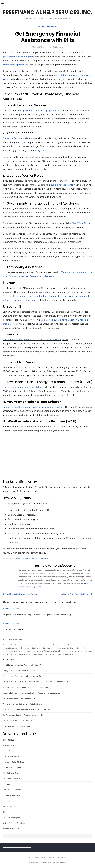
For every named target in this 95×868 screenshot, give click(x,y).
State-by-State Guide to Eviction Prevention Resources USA (26, 710)
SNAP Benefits (80, 223)
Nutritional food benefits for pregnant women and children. (33, 407)
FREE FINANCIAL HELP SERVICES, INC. (48, 12)
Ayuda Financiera (9, 745)
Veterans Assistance (11, 829)
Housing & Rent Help (11, 795)
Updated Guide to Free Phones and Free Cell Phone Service (26, 687)
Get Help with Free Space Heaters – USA (19, 698)
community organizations (15, 65)
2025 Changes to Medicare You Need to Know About (24, 665)
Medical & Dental (9, 801)
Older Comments (13, 608)
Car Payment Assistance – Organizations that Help (23, 715)
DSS (35, 549)
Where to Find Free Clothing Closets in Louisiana (22, 704)
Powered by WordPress (38, 863)
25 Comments (42, 559)
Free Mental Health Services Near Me (17, 721)
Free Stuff (7, 784)
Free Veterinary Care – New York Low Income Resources (25, 676)
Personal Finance (9, 806)
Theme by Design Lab (58, 863)
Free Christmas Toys (11, 773)
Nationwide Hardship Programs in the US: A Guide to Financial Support (31, 693)
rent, (5, 150)
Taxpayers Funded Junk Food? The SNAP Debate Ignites (25, 671)
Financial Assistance (48, 27)
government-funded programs (18, 57)
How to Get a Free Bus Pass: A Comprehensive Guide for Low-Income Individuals (35, 682)
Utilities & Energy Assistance (14, 823)
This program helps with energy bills (22, 387)
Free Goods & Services (12, 779)
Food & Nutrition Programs (13, 767)
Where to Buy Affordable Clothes (75, 594)
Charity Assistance (10, 751)
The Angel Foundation (14, 138)
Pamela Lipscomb (56, 47)
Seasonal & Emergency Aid (13, 818)
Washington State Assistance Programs (22, 594)
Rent (4, 812)
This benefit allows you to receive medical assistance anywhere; (36, 340)
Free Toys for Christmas (12, 790)
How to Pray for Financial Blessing (16, 726)
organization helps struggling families (40, 111)
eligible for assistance (62, 185)
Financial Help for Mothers (13, 762)
